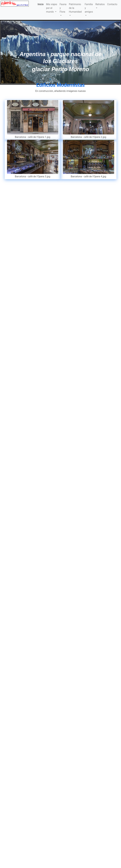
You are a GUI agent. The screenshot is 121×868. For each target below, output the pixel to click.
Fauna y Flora (63, 8)
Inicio (41, 4)
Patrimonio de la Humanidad (75, 8)
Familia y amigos (89, 8)
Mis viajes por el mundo (52, 8)
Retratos (100, 4)
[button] (9, 52)
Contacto (112, 4)
